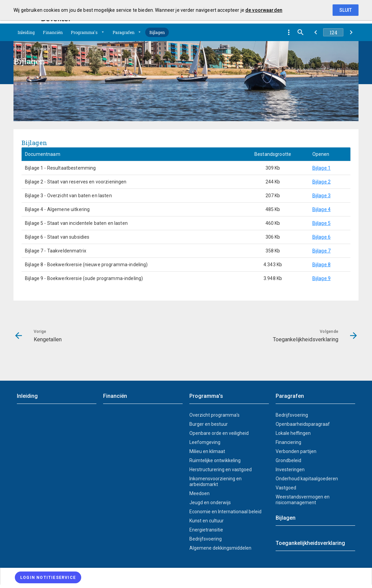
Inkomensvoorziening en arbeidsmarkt (215, 481)
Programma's (84, 32)
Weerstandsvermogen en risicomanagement (303, 500)
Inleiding (26, 32)
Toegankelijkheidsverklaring (310, 543)
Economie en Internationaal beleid (225, 512)
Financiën (53, 32)
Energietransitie (206, 530)
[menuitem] (186, 576)
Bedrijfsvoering (206, 539)
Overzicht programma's (214, 415)
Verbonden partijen (296, 451)
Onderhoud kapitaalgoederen (307, 479)
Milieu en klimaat (207, 451)
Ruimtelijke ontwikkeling (215, 460)
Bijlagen (157, 32)
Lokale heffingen (293, 433)
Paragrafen (123, 32)
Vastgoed (286, 488)
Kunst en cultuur (207, 521)
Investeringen (290, 470)
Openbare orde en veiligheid (219, 433)
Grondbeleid (288, 460)
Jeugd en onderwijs (210, 503)
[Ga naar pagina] (333, 32)
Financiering (288, 442)
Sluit (346, 10)
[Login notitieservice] (48, 577)
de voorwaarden (264, 10)
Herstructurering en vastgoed (221, 470)
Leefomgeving (205, 442)
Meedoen (199, 493)
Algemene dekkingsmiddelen (220, 548)
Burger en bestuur (209, 424)
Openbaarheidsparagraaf (303, 424)
